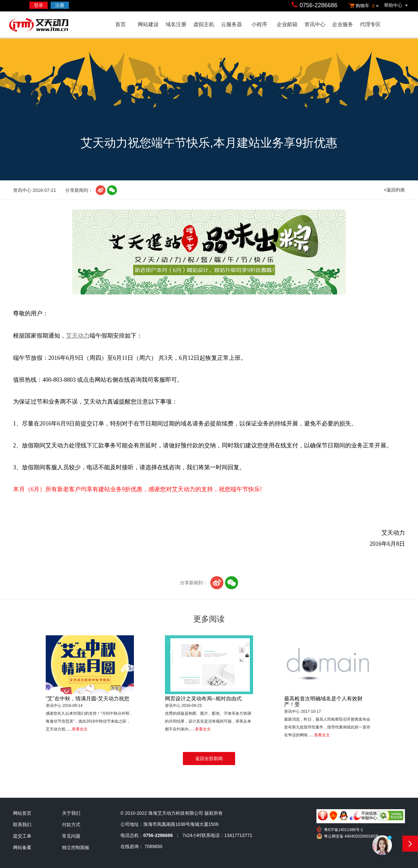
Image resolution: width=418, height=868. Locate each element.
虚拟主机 (204, 24)
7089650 (154, 846)
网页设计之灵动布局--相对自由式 (203, 699)
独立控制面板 (76, 847)
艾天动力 (52, 25)
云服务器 (232, 24)
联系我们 (22, 825)
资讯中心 (315, 24)
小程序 (259, 24)
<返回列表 (394, 190)
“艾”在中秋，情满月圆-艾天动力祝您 (88, 699)
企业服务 (343, 24)
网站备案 (22, 847)
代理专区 (370, 24)
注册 (60, 5)
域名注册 (176, 24)
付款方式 (71, 825)
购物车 (364, 6)
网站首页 (22, 813)
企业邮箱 (287, 24)
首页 (121, 24)
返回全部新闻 (209, 759)
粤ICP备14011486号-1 (344, 830)
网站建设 (148, 24)
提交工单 (22, 836)
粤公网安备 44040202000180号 (352, 836)
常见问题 (71, 836)
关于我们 (71, 813)
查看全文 (80, 729)
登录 (39, 5)
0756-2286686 (318, 5)
